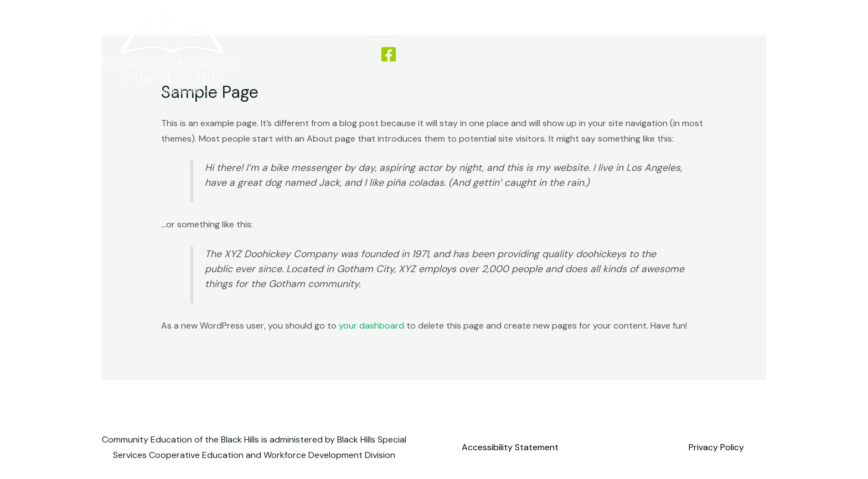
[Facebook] (389, 54)
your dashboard (371, 326)
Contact (642, 54)
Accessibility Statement (510, 447)
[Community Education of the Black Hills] (172, 53)
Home (428, 54)
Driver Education (492, 54)
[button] (722, 54)
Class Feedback (575, 54)
